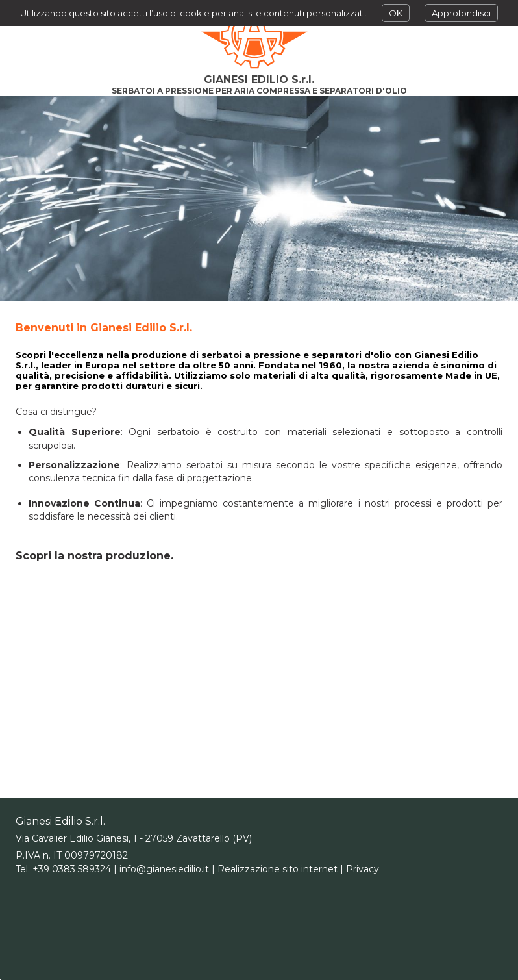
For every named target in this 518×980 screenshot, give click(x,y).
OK (396, 13)
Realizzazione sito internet (277, 869)
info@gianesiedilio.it (164, 869)
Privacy (363, 869)
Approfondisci (461, 13)
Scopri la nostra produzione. (94, 556)
